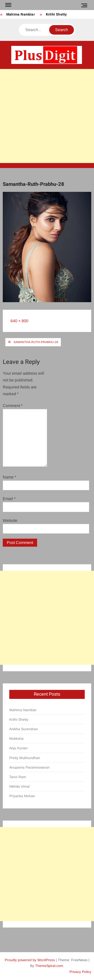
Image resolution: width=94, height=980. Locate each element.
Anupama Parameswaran (29, 767)
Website (10, 520)
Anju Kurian (18, 748)
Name (9, 477)
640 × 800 (19, 321)
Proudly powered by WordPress (30, 960)
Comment (13, 406)
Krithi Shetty (56, 14)
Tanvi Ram (18, 777)
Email (9, 499)
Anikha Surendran (24, 729)
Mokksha (16, 739)
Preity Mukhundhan (25, 758)
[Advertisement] (47, 116)
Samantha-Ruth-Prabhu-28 (36, 342)
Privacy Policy (80, 972)
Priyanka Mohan (22, 796)
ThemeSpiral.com (49, 966)
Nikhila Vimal (19, 786)
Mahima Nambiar (21, 14)
